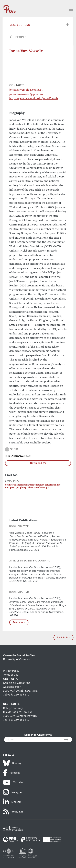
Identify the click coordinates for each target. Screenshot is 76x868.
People (21, 37)
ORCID (12, 449)
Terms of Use (11, 675)
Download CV (38, 463)
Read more (19, 622)
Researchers (20, 25)
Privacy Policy (11, 671)
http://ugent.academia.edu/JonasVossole (34, 98)
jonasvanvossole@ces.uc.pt (26, 90)
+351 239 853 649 (18, 720)
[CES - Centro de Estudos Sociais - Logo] (9, 7)
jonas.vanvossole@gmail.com (27, 94)
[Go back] (11, 37)
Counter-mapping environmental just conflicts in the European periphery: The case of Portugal (33, 486)
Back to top (63, 637)
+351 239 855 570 (18, 694)
